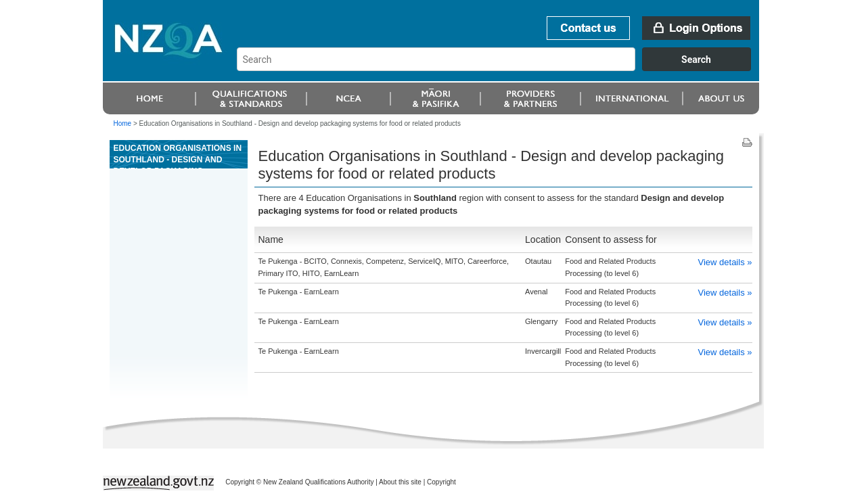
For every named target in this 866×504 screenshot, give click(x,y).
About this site (400, 482)
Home (123, 123)
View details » (725, 262)
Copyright (441, 482)
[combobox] (500, 68)
